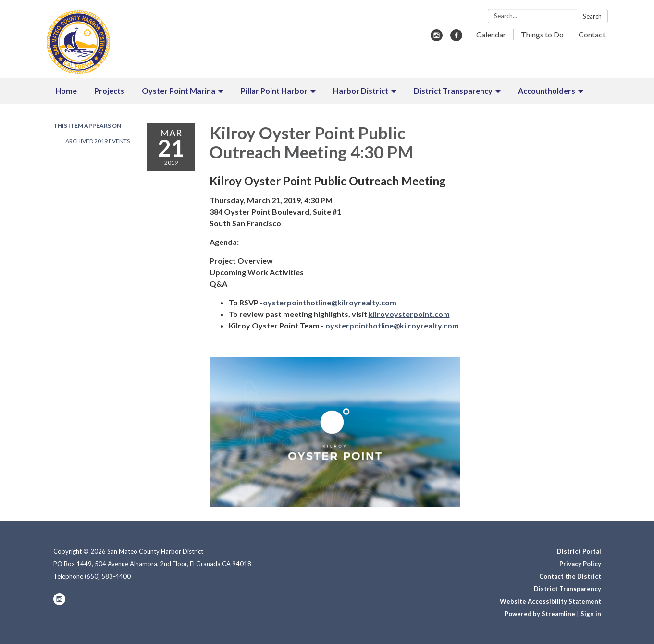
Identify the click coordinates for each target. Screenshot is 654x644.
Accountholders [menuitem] (547, 91)
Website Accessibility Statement (550, 601)
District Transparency (568, 589)
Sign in (591, 614)
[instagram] (437, 38)
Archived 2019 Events (98, 141)
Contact (592, 34)
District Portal (579, 551)
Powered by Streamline (540, 614)
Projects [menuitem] (109, 91)
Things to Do (542, 34)
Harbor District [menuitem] (361, 91)
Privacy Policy (580, 564)
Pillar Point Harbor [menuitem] (274, 91)
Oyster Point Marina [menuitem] (179, 91)
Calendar (491, 34)
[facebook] (456, 38)
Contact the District (570, 576)
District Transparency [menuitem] (453, 91)
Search (592, 16)
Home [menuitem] (66, 91)
